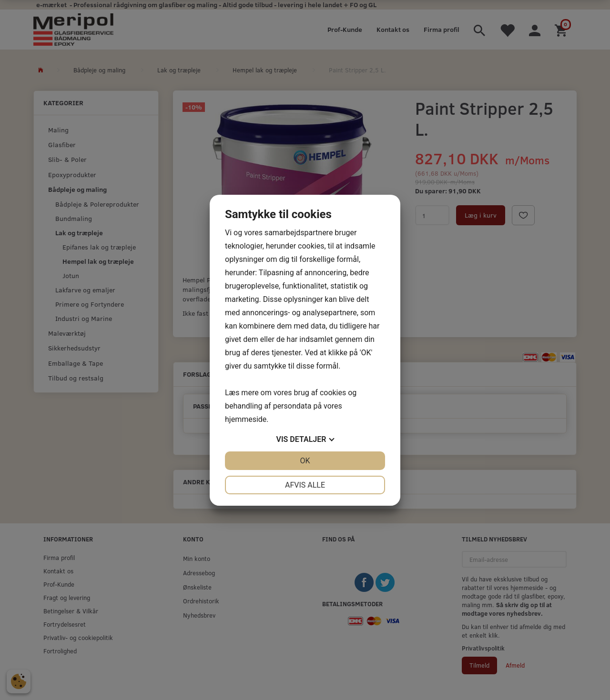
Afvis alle (305, 485)
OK (305, 461)
